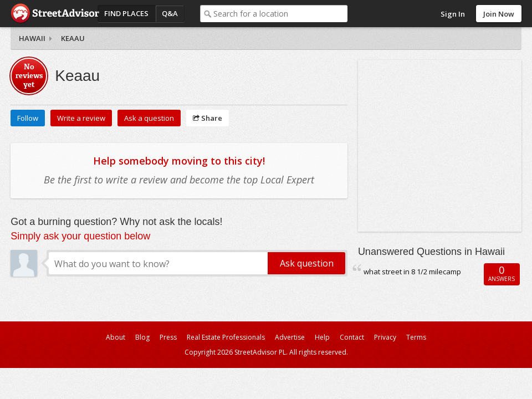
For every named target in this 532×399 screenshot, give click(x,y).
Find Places (126, 13)
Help (322, 337)
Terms (416, 337)
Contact (352, 337)
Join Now (499, 14)
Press (168, 337)
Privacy (385, 337)
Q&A (170, 13)
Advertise (290, 337)
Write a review (81, 118)
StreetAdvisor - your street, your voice (55, 14)
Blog (142, 337)
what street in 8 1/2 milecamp (412, 272)
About (116, 337)
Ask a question (149, 118)
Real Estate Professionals (226, 337)
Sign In (453, 14)
